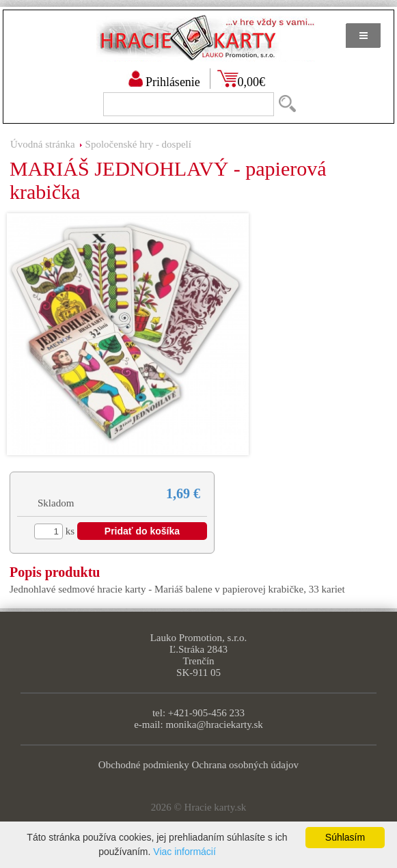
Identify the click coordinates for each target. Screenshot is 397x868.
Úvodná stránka (43, 144)
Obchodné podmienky (144, 765)
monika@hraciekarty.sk (214, 724)
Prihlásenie (173, 82)
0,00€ (252, 82)
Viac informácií (184, 852)
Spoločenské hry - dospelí (138, 144)
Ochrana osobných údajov (246, 765)
